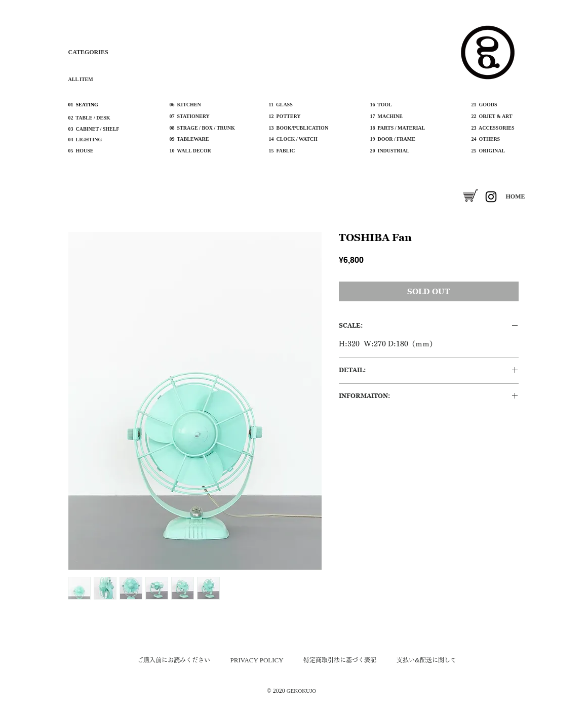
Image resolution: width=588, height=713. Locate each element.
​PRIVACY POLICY (257, 660)
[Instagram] (491, 197)
